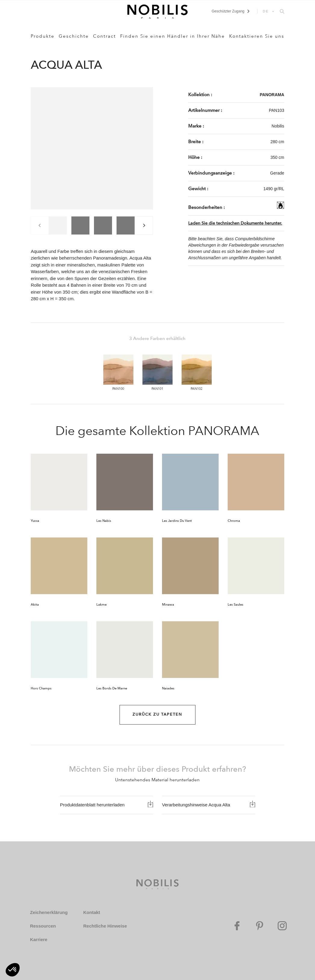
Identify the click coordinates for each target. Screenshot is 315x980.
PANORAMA (272, 95)
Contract (104, 36)
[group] (58, 225)
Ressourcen (43, 926)
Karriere (39, 939)
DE (266, 11)
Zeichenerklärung (49, 912)
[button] (13, 970)
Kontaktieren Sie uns (257, 36)
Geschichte (74, 36)
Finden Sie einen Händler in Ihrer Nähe (173, 36)
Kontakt (92, 912)
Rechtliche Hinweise (105, 926)
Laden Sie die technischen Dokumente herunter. (235, 223)
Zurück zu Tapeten (157, 714)
